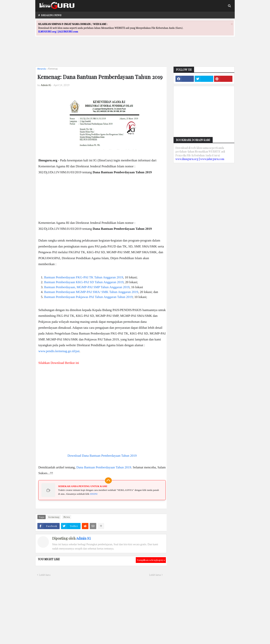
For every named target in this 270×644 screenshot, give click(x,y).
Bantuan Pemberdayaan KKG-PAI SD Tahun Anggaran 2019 (84, 282)
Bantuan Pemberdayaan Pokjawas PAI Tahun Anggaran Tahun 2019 (88, 297)
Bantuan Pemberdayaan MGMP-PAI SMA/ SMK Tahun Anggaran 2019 (91, 292)
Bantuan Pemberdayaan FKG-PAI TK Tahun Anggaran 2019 (84, 277)
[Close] (232, 24)
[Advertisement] (135, 55)
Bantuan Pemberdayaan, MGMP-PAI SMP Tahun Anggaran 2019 (87, 287)
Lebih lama (155, 575)
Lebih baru (45, 575)
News (67, 517)
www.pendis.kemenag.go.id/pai (59, 351)
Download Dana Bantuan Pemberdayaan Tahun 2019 (102, 456)
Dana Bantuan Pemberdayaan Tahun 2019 (104, 467)
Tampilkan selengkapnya (151, 560)
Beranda (42, 69)
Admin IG (83, 538)
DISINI (94, 494)
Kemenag (53, 69)
